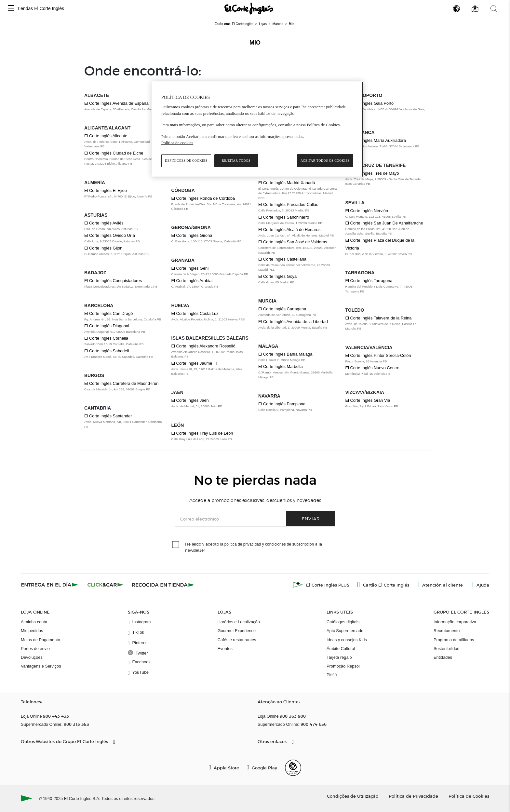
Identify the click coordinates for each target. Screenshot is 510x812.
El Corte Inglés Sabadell (107, 351)
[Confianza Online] (293, 768)
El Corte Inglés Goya (277, 276)
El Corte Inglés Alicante (106, 136)
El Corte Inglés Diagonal (107, 326)
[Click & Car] (106, 585)
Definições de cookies (186, 161)
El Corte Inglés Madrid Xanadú (287, 183)
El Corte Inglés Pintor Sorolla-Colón (378, 355)
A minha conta (34, 622)
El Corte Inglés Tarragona (369, 281)
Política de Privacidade (413, 796)
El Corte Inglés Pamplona (282, 404)
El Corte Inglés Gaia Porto (370, 103)
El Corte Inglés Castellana (282, 259)
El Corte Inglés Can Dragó (108, 313)
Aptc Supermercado (345, 631)
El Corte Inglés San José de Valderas (293, 242)
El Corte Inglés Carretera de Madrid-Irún (121, 383)
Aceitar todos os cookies (325, 161)
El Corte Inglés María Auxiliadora (376, 140)
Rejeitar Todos (236, 161)
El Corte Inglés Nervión (367, 211)
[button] (11, 9)
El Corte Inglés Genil (190, 268)
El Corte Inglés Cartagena (282, 309)
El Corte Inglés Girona (192, 235)
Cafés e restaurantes (237, 640)
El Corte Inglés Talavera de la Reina (379, 318)
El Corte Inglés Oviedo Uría (110, 235)
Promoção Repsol (343, 666)
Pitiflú (332, 675)
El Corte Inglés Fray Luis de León (202, 433)
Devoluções (32, 657)
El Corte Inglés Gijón (103, 248)
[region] (257, 129)
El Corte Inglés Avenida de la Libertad (293, 322)
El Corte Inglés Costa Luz (195, 313)
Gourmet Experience (237, 631)
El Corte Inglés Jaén (190, 400)
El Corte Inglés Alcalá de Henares (289, 230)
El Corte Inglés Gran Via (368, 400)
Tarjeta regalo (339, 657)
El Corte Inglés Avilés (104, 223)
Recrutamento (447, 631)
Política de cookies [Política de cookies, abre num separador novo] (177, 143)
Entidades (443, 657)
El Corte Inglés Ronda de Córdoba (203, 198)
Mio (255, 43)
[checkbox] (176, 545)
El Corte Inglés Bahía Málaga (285, 354)
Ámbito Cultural (341, 649)
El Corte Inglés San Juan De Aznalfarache (384, 223)
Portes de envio (35, 649)
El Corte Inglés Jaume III (194, 363)
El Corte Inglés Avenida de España (116, 103)
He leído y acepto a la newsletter (254, 547)
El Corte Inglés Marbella (281, 366)
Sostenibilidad (447, 649)
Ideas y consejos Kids (347, 640)
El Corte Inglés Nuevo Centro (372, 368)
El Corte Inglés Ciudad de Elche (114, 153)
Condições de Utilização (353, 796)
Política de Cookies (469, 796)
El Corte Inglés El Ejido (106, 190)
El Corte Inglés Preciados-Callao (288, 204)
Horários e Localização (239, 622)
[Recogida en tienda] (163, 585)
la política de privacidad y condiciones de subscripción (267, 544)
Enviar (311, 518)
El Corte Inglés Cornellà (106, 338)
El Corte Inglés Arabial (192, 281)
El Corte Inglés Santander (108, 416)
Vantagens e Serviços (41, 666)
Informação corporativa (455, 622)
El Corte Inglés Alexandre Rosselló (203, 346)
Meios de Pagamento (40, 640)
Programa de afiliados (454, 640)
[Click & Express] (50, 585)
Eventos (225, 649)
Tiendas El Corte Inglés (40, 8)
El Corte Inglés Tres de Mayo (372, 173)
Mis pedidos (32, 631)
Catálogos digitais (343, 622)
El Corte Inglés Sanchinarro (284, 217)
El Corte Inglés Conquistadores (113, 281)
